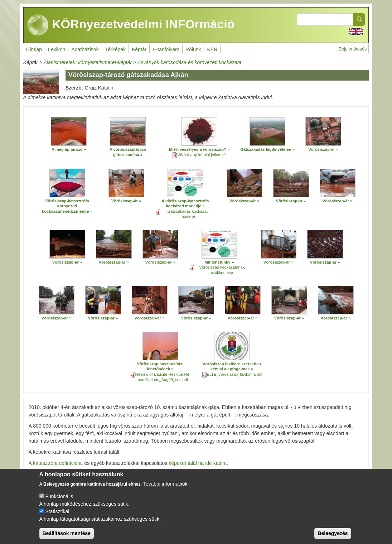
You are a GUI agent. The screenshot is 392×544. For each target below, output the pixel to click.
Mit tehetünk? (217, 262)
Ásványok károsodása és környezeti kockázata (189, 62)
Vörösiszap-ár (321, 149)
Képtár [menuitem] (139, 49)
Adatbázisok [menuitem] (85, 49)
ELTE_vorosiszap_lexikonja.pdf (235, 374)
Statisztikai (57, 515)
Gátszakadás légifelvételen (266, 149)
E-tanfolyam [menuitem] (166, 49)
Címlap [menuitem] (34, 49)
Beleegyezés (333, 536)
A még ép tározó (67, 149)
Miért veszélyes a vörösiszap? (198, 149)
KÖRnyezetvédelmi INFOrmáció (131, 25)
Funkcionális (59, 500)
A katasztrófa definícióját (56, 463)
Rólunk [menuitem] (193, 49)
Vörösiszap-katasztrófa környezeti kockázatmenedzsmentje (66, 206)
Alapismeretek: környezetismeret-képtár (88, 62)
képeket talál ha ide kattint (198, 463)
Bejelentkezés (353, 49)
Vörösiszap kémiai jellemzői (202, 155)
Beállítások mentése (67, 536)
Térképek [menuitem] (115, 49)
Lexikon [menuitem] (57, 49)
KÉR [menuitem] (212, 49)
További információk (165, 487)
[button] (69, 131)
